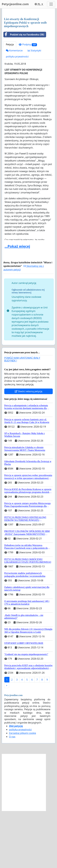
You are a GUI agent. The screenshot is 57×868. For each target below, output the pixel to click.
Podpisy (28, 102)
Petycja (10, 102)
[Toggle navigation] (51, 4)
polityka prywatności (17, 114)
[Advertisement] (29, 42)
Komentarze (14, 108)
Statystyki (34, 108)
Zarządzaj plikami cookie (22, 790)
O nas (12, 794)
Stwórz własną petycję (29, 448)
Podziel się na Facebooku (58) (24, 92)
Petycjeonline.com (15, 4)
